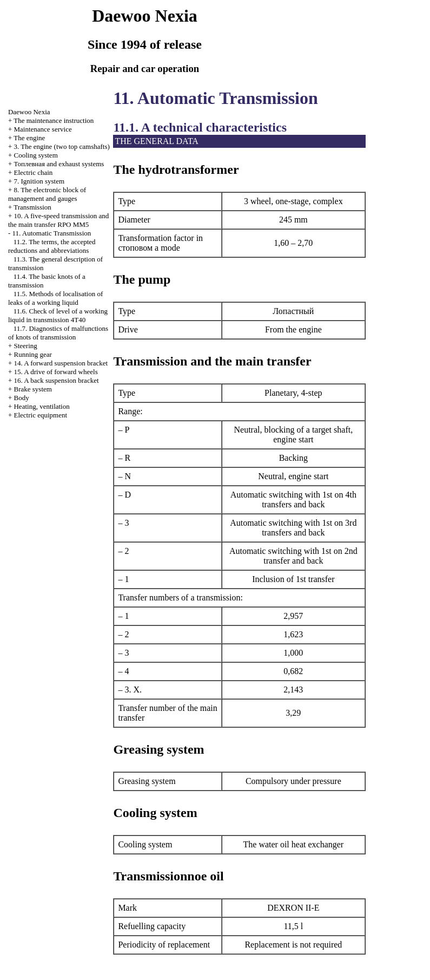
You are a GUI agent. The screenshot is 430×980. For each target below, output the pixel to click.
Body (21, 398)
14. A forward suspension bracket (61, 363)
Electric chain (33, 172)
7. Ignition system (39, 181)
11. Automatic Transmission (51, 233)
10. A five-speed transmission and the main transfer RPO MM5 (58, 220)
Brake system (32, 389)
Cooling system (35, 155)
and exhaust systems (59, 164)
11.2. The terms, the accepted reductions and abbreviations (52, 246)
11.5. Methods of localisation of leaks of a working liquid (55, 298)
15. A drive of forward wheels (55, 372)
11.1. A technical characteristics (200, 127)
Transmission (32, 207)
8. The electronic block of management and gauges (47, 194)
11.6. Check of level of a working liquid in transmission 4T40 (58, 315)
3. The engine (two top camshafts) (61, 146)
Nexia (29, 112)
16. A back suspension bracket (56, 380)
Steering (25, 346)
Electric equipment (40, 415)
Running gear (32, 354)
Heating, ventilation (41, 406)
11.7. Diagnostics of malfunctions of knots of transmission (58, 333)
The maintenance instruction (54, 120)
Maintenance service (42, 129)
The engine (29, 138)
